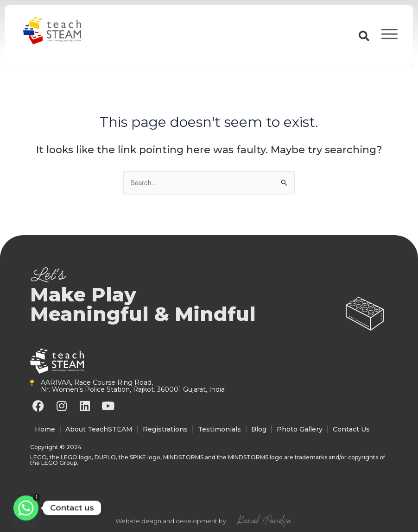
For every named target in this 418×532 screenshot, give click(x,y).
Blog (259, 429)
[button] (362, 36)
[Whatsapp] (26, 508)
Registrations (165, 429)
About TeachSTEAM (99, 429)
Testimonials (219, 429)
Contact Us (351, 429)
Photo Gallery (300, 429)
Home (45, 429)
